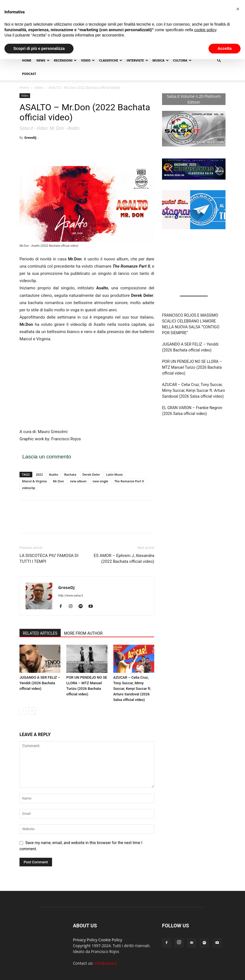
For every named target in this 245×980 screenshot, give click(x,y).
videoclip (29, 488)
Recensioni (65, 60)
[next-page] (32, 711)
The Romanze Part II (129, 481)
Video (88, 60)
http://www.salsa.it (71, 596)
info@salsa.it (106, 963)
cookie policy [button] (205, 30)
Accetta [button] (225, 48)
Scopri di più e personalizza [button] (39, 48)
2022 (39, 474)
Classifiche (111, 60)
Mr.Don (58, 481)
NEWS (43, 60)
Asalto (54, 474)
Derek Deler (91, 474)
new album (78, 481)
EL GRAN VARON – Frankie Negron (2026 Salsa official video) (192, 411)
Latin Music (115, 474)
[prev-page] (23, 711)
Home (27, 60)
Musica (161, 60)
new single (101, 481)
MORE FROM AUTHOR (83, 633)
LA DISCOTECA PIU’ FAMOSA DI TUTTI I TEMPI (49, 559)
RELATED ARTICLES (40, 633)
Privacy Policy (85, 940)
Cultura (182, 60)
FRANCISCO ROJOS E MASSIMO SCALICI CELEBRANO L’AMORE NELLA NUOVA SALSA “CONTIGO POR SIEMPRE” (191, 324)
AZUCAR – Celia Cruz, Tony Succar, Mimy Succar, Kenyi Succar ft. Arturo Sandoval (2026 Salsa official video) (132, 689)
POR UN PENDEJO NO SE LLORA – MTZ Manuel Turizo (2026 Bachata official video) (192, 367)
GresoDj (30, 137)
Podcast (29, 74)
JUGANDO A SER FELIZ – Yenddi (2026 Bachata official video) (40, 683)
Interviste (137, 60)
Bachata (70, 474)
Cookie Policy (110, 940)
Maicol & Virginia (34, 481)
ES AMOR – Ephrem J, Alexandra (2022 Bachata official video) (124, 559)
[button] (219, 61)
